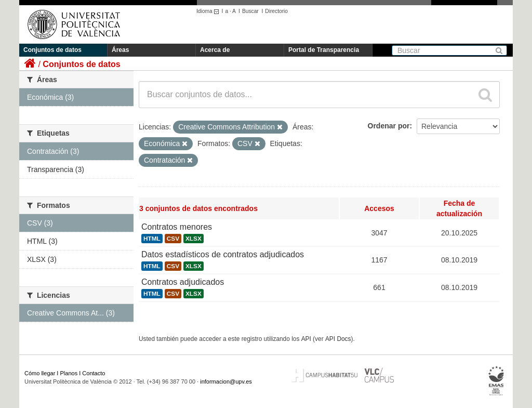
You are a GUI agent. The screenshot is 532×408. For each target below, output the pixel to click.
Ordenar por (389, 126)
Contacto (94, 373)
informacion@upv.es (226, 381)
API (306, 339)
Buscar (250, 11)
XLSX (194, 239)
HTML (152, 239)
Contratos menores (177, 227)
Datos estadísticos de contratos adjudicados (223, 254)
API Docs (338, 339)
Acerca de (215, 50)
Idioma (209, 11)
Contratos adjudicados (183, 282)
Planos (69, 373)
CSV (173, 239)
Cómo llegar (40, 373)
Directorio (276, 11)
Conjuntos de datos (52, 50)
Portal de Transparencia (324, 50)
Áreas (120, 50)
